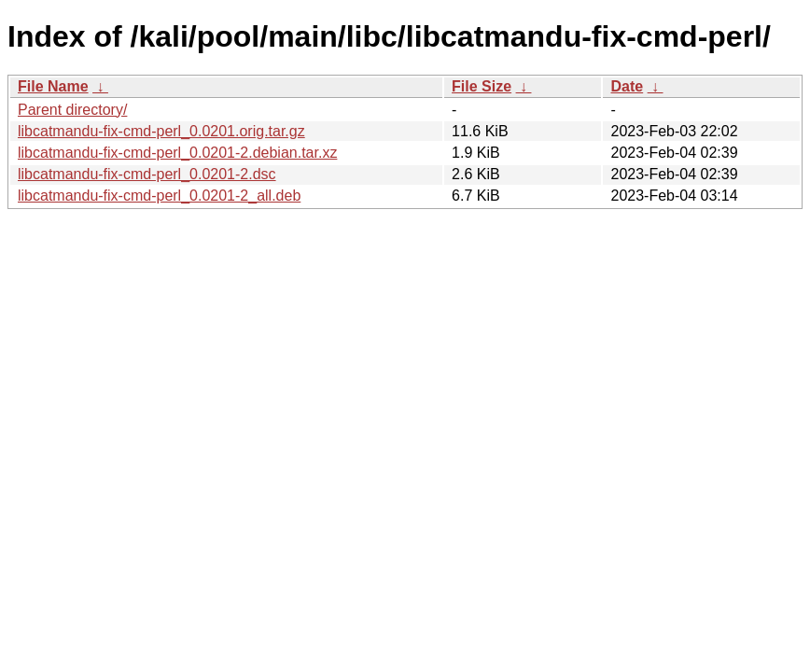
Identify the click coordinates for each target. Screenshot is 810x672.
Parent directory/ (72, 110)
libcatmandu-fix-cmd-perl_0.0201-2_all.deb (159, 196)
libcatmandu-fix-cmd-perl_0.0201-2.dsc (147, 174)
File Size (482, 86)
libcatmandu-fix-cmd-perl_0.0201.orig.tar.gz (161, 131)
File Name (53, 86)
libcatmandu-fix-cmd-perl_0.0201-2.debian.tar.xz (177, 153)
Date (627, 86)
